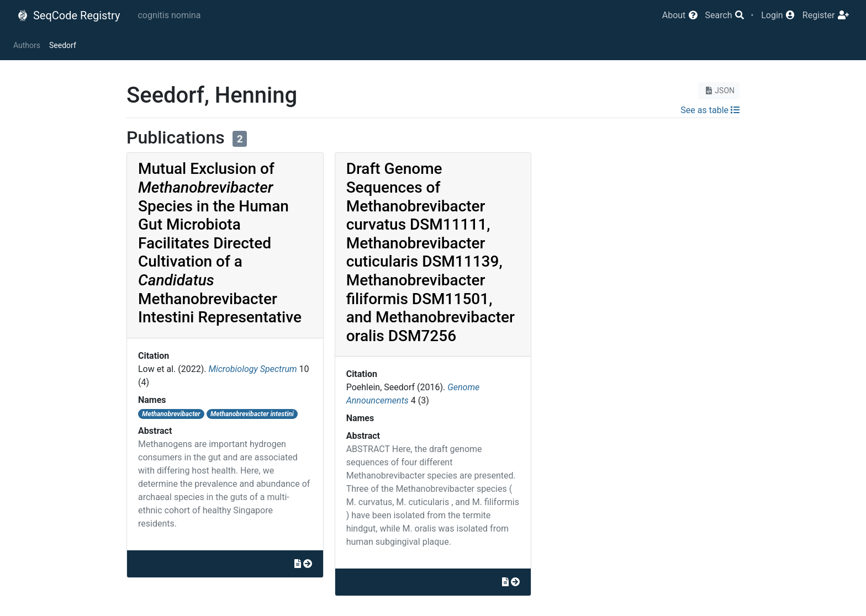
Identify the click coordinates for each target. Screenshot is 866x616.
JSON (719, 91)
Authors (27, 45)
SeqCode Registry (68, 15)
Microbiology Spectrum (252, 369)
